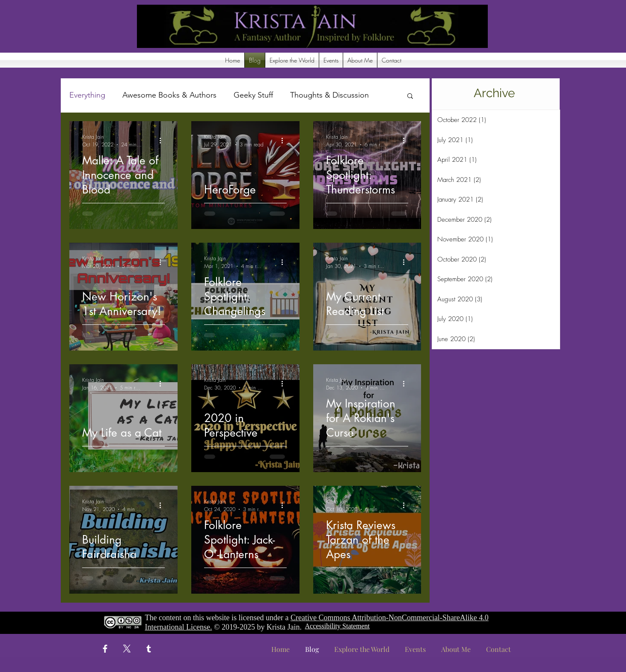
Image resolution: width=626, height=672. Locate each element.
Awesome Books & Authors (169, 95)
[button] (292, 60)
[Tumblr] (149, 649)
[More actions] (163, 140)
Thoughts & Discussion (329, 95)
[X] (127, 649)
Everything (87, 95)
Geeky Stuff (253, 95)
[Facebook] (105, 649)
